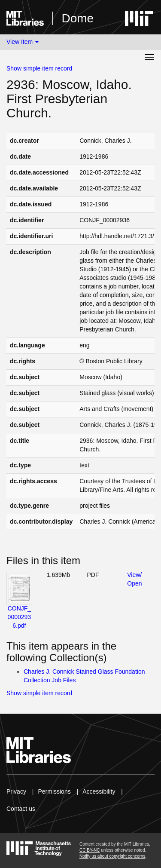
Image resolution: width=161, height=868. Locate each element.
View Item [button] (23, 42)
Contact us (21, 809)
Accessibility (99, 791)
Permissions (54, 791)
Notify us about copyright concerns (112, 856)
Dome (77, 18)
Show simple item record (39, 68)
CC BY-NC (90, 850)
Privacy (16, 791)
